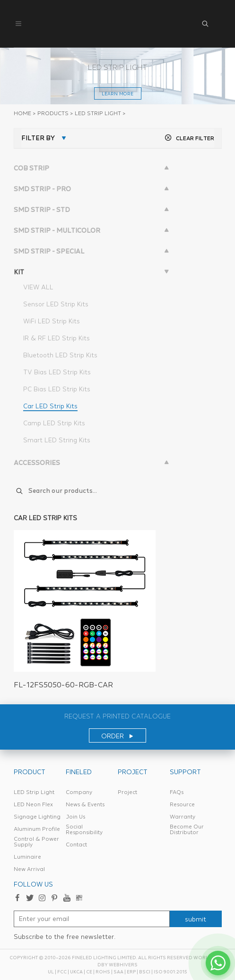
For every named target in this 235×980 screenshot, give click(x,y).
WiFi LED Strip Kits (52, 321)
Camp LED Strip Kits (54, 423)
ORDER (117, 736)
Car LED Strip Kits (50, 406)
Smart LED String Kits (57, 440)
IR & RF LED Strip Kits (57, 338)
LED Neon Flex (33, 804)
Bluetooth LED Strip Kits (60, 355)
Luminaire (27, 857)
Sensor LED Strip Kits (56, 304)
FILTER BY (38, 138)
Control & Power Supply (36, 842)
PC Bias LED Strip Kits (57, 389)
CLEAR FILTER (189, 138)
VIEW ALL (38, 287)
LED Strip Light (34, 792)
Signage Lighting (37, 817)
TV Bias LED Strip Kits (57, 372)
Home (22, 113)
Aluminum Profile (37, 829)
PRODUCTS (53, 113)
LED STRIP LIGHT (98, 113)
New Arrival (29, 869)
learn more (117, 94)
